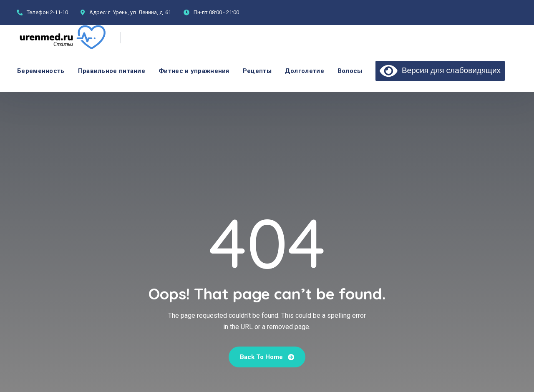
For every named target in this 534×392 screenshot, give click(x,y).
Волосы (350, 71)
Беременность (41, 71)
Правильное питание (112, 71)
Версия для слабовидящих (440, 70)
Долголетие (305, 71)
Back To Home (267, 357)
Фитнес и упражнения (194, 71)
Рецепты (257, 71)
